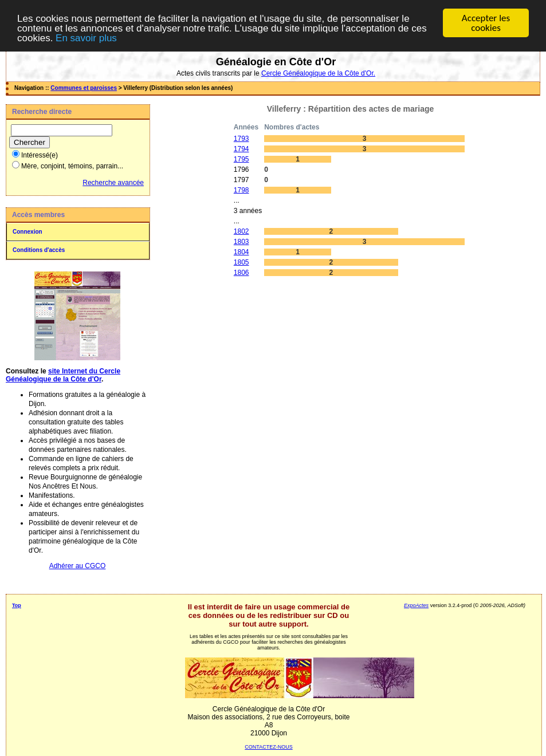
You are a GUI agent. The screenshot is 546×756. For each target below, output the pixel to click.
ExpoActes (416, 605)
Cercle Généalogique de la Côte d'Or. (318, 73)
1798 (241, 190)
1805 (241, 262)
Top (17, 605)
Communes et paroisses (84, 88)
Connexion (28, 232)
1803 (241, 242)
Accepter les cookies (486, 23)
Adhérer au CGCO (78, 566)
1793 (241, 139)
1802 (241, 231)
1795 (241, 159)
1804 (241, 252)
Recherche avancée (113, 183)
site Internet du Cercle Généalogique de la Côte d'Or (63, 375)
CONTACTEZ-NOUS (268, 747)
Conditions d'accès (39, 250)
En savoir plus (86, 38)
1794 (241, 149)
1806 (241, 273)
